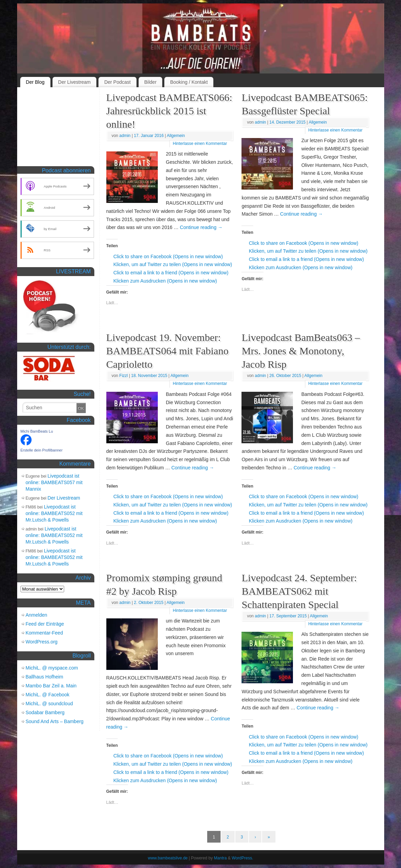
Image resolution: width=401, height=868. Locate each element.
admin (125, 136)
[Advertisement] (55, 128)
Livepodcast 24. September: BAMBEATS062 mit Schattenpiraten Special (299, 591)
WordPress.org (42, 642)
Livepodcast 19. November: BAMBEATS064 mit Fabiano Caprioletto (168, 351)
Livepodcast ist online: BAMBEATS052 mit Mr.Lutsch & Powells (54, 513)
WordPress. (243, 858)
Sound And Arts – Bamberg (55, 721)
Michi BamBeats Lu (37, 431)
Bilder (151, 82)
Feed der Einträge (45, 624)
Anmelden (37, 615)
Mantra (220, 858)
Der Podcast (117, 82)
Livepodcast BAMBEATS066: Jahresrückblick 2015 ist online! (169, 111)
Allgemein (176, 136)
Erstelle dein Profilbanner (42, 450)
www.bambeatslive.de (168, 858)
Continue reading (201, 227)
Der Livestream (74, 82)
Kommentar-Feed (44, 633)
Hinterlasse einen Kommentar (200, 144)
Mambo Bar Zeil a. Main (51, 686)
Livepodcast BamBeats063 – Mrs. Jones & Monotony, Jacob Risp (301, 351)
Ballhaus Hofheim (45, 677)
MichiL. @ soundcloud (49, 704)
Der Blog (35, 82)
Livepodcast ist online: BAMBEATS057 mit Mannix (54, 482)
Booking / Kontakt (189, 82)
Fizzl (124, 376)
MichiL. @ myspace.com (52, 668)
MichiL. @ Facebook (48, 695)
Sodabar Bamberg (45, 712)
